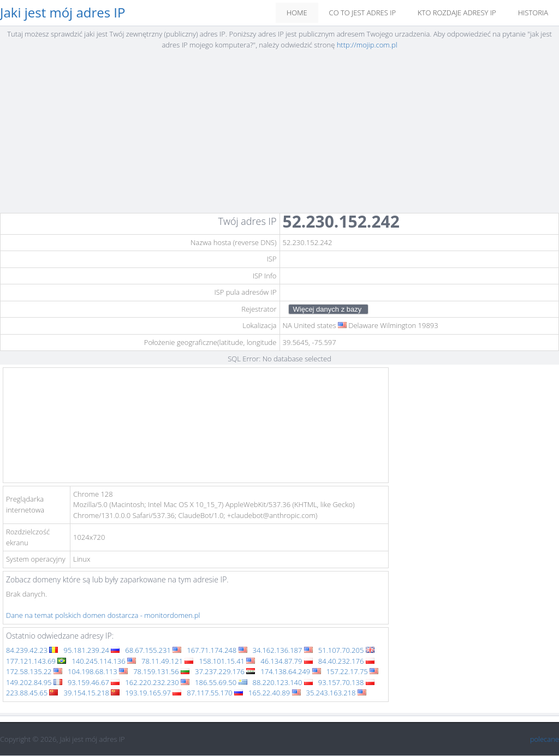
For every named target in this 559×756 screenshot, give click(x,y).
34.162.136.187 (283, 650)
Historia (533, 13)
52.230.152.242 (341, 221)
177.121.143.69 (36, 661)
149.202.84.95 (34, 682)
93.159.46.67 (94, 682)
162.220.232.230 (157, 682)
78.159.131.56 (161, 671)
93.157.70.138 (346, 682)
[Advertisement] (279, 135)
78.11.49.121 (167, 661)
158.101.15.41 (227, 661)
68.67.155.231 (153, 650)
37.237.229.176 (225, 671)
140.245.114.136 (104, 661)
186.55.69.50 (221, 682)
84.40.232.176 (346, 661)
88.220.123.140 (283, 682)
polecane (545, 739)
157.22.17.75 (352, 671)
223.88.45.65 (32, 693)
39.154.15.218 (91, 693)
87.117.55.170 (215, 693)
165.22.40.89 (274, 693)
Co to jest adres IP (362, 13)
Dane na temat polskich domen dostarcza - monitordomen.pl (103, 615)
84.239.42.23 (32, 650)
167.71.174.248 (217, 650)
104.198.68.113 (98, 671)
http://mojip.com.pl (367, 45)
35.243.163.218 (336, 693)
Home (297, 13)
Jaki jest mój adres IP (63, 13)
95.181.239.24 (91, 650)
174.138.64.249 (290, 671)
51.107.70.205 (346, 650)
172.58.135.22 (34, 671)
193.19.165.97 (153, 693)
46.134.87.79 (286, 661)
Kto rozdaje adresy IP (457, 13)
